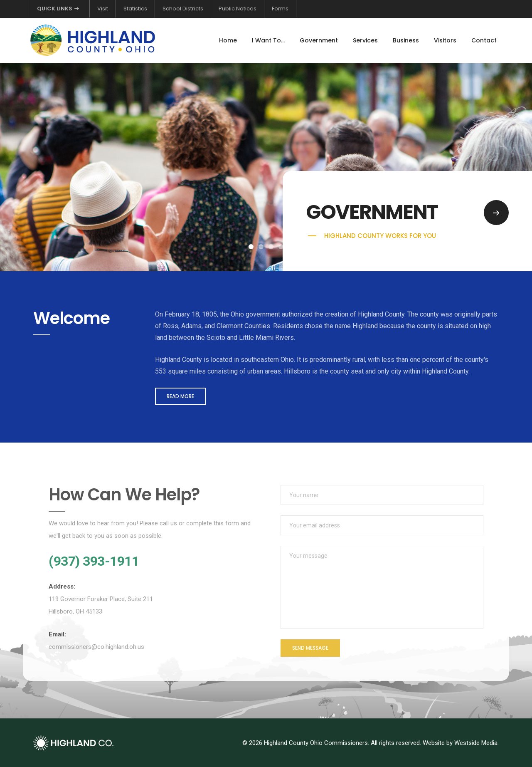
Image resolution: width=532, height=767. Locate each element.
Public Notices (238, 9)
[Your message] (382, 587)
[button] (251, 247)
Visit (103, 9)
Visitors (445, 40)
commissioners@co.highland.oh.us (96, 647)
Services (365, 40)
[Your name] (382, 495)
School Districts (183, 9)
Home (228, 40)
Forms (280, 9)
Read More (180, 396)
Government (319, 40)
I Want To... (268, 40)
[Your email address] (382, 525)
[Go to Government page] (496, 213)
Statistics (135, 9)
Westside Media (476, 743)
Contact (484, 40)
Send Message (310, 648)
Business (406, 40)
